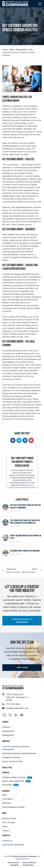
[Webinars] (13, 803)
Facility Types (7, 768)
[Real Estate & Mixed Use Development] (22, 753)
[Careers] (9, 830)
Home (5, 49)
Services (5, 722)
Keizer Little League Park (13, 781)
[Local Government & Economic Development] (22, 748)
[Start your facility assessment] (22, 621)
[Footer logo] (13, 687)
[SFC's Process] (9, 822)
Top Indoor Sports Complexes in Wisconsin (25, 551)
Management (9, 21)
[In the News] (13, 799)
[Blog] (13, 795)
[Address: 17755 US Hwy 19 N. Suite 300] (15, 697)
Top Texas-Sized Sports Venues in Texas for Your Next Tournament (25, 506)
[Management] (8, 735)
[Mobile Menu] (40, 4)
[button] (13, 440)
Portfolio (6, 773)
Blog (12, 49)
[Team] (9, 826)
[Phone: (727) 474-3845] (15, 704)
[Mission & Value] (9, 818)
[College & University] (22, 757)
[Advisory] (8, 727)
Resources (6, 791)
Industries (6, 741)
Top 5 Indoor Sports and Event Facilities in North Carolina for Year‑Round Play (25, 522)
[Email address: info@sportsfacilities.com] (15, 708)
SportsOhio (7, 785)
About (4, 813)
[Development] (8, 731)
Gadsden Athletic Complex (14, 777)
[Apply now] (22, 668)
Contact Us (6, 836)
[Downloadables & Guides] (13, 807)
